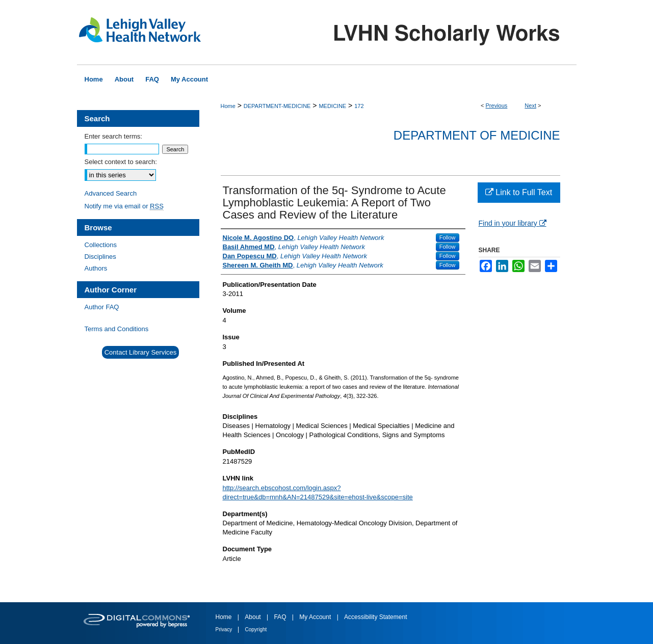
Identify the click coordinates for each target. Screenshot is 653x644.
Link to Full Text (519, 192)
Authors (96, 268)
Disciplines (100, 257)
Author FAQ (102, 307)
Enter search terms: (113, 136)
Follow (448, 237)
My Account (316, 617)
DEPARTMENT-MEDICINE (277, 106)
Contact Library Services (141, 352)
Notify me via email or (124, 206)
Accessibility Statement (375, 617)
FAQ (281, 617)
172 (359, 106)
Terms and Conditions (117, 329)
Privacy (225, 629)
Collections (101, 245)
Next (530, 105)
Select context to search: (121, 162)
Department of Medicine (477, 135)
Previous (497, 105)
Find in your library (513, 223)
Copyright (256, 629)
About (254, 617)
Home (228, 106)
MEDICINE (332, 106)
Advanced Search (111, 193)
